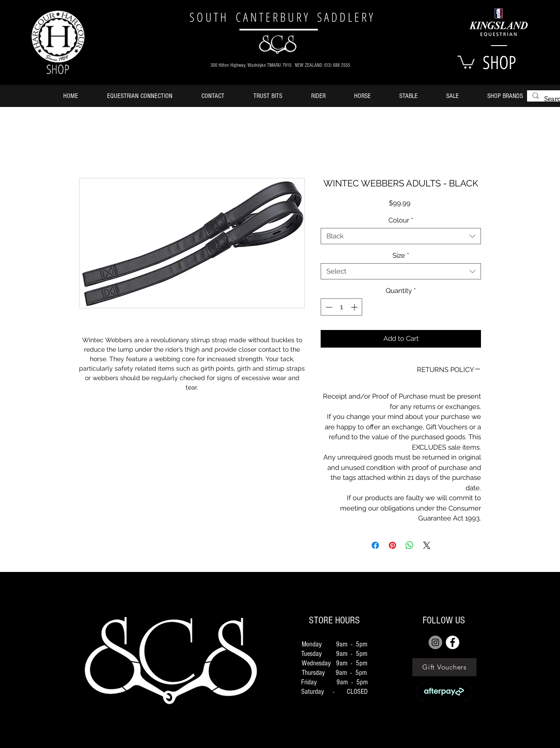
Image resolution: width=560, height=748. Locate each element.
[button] (466, 61)
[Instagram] (435, 642)
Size (401, 256)
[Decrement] (328, 307)
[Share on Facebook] (375, 545)
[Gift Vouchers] (444, 667)
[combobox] (401, 236)
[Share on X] (427, 545)
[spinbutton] (342, 307)
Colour (401, 220)
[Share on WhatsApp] (410, 545)
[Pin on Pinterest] (392, 545)
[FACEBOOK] (453, 642)
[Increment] (355, 307)
